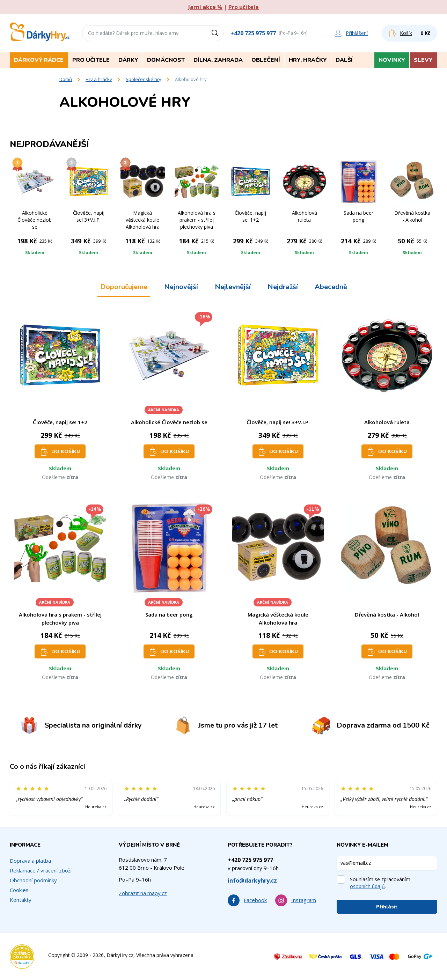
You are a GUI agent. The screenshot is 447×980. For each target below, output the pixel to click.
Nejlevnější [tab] (233, 287)
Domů (66, 79)
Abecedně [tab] (331, 287)
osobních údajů (367, 886)
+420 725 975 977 (253, 33)
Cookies (19, 890)
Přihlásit (387, 907)
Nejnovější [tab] (181, 287)
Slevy (423, 60)
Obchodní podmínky (33, 880)
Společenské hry (144, 79)
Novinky (392, 60)
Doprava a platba (30, 861)
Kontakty (21, 900)
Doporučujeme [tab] (124, 287)
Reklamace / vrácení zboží (41, 870)
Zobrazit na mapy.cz (143, 893)
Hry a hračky (99, 79)
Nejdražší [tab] (283, 287)
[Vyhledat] (217, 33)
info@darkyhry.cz (252, 880)
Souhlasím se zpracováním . (380, 883)
